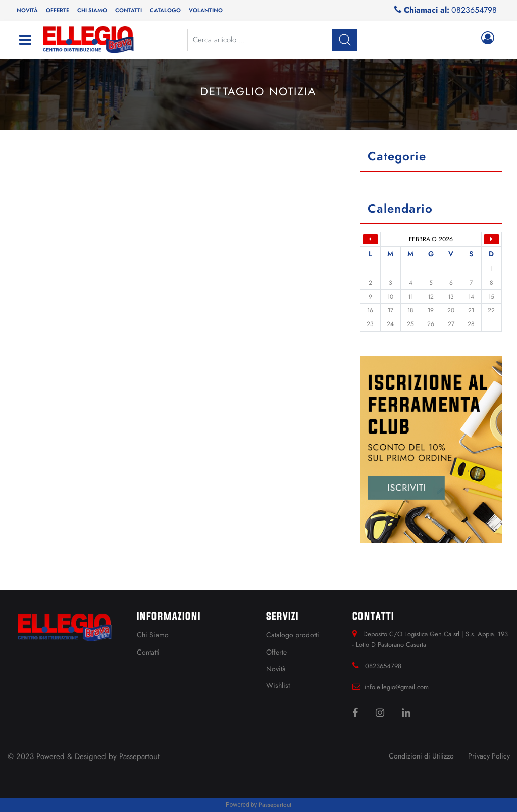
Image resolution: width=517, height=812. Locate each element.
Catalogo (165, 10)
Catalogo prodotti (293, 635)
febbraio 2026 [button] (431, 239)
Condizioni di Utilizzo (421, 756)
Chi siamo (92, 10)
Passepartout (139, 756)
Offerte (58, 10)
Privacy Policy (489, 756)
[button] (206, 10)
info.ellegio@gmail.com (397, 687)
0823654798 (474, 10)
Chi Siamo (153, 635)
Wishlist (278, 685)
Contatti (128, 10)
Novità (27, 10)
